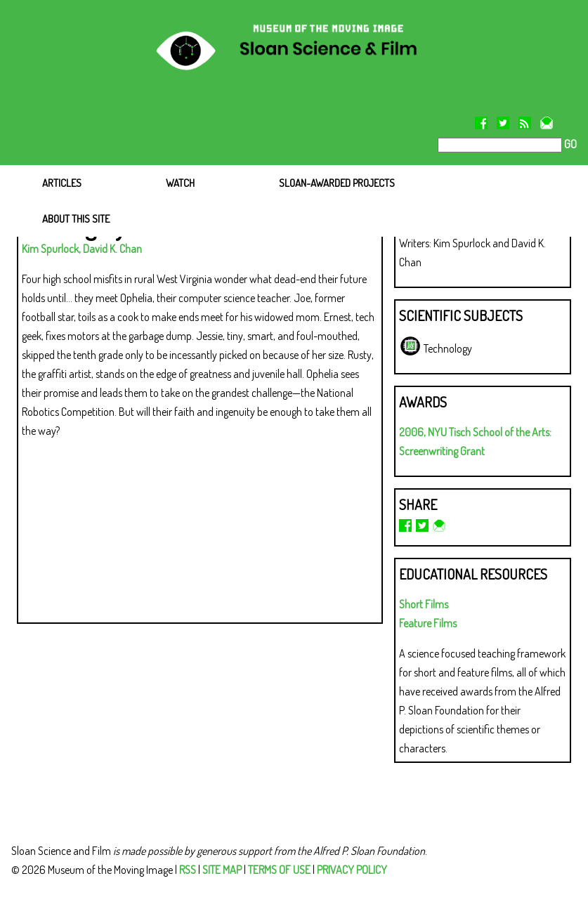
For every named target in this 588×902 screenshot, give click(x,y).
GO (569, 144)
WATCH (180, 183)
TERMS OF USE (279, 870)
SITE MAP (222, 870)
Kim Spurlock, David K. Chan (82, 249)
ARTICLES (62, 183)
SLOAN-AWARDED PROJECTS (337, 183)
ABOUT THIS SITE (76, 219)
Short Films (424, 604)
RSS (188, 870)
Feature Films (428, 623)
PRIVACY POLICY (352, 870)
